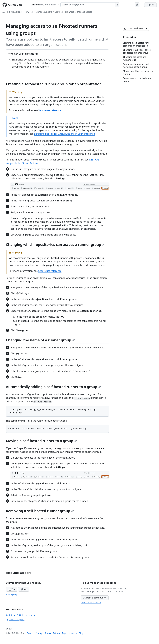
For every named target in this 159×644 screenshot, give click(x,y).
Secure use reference (50, 110)
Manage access (84, 12)
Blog (81, 633)
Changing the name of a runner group (40, 340)
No (24, 589)
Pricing (56, 633)
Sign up (150, 5)
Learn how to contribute (91, 603)
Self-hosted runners (65, 12)
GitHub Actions (14, 12)
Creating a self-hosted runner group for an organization (56, 84)
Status (48, 633)
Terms (30, 633)
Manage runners (44, 12)
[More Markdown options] (146, 28)
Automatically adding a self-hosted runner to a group (53, 387)
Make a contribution (95, 598)
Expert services (69, 633)
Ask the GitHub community (20, 615)
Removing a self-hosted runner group (40, 511)
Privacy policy (11, 594)
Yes (12, 589)
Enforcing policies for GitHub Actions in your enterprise (64, 134)
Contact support (15, 619)
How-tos (29, 12)
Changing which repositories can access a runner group (55, 244)
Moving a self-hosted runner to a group (41, 441)
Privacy (39, 633)
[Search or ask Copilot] (90, 5)
